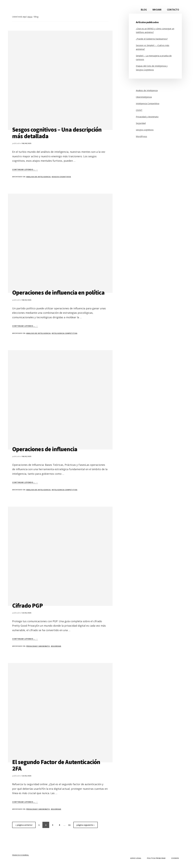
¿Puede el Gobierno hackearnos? (152, 39)
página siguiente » (85, 825)
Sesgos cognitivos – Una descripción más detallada (57, 133)
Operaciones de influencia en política (58, 292)
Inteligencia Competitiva (64, 333)
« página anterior (24, 825)
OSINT (139, 110)
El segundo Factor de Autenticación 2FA (56, 765)
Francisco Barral (21, 855)
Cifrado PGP (28, 605)
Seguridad (56, 646)
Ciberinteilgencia (144, 97)
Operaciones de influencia (45, 449)
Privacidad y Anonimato (38, 646)
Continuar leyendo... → (25, 170)
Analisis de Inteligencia (38, 177)
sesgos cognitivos (61, 177)
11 (71, 825)
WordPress (141, 136)
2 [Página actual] (47, 825)
